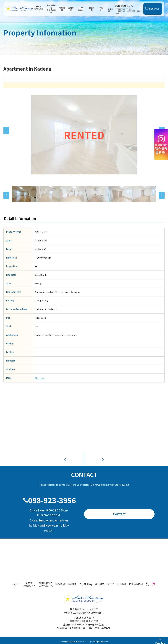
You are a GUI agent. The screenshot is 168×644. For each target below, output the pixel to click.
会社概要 (92, 9)
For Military (81, 9)
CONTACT (154, 9)
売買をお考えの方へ (39, 9)
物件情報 (62, 9)
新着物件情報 (136, 582)
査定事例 (71, 9)
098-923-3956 (52, 497)
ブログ (111, 582)
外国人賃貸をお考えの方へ (51, 9)
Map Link (39, 378)
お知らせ (101, 9)
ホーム (16, 582)
